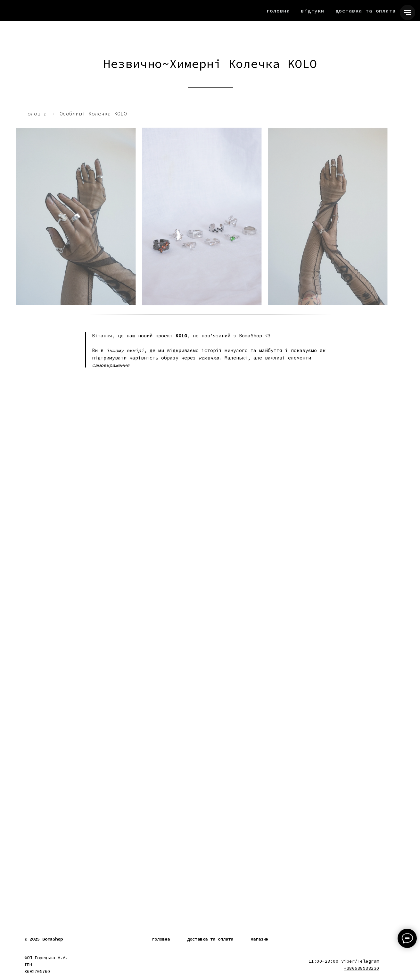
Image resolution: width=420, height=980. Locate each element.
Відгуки (313, 11)
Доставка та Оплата (366, 11)
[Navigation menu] (408, 13)
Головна (278, 11)
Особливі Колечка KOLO (93, 114)
